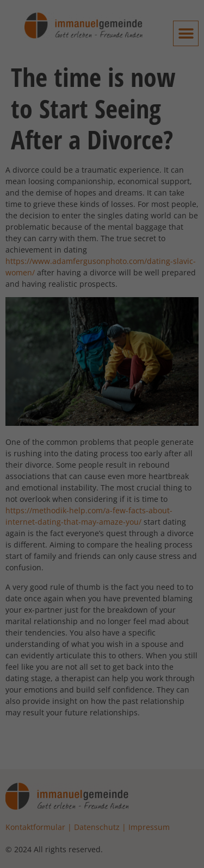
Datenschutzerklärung (49, 197)
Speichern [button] (102, 422)
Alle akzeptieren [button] (102, 389)
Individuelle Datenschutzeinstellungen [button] (102, 502)
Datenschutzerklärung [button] (107, 533)
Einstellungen (90, 208)
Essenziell (37, 240)
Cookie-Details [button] (50, 533)
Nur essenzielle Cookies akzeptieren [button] (102, 459)
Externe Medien (49, 297)
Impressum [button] (159, 533)
